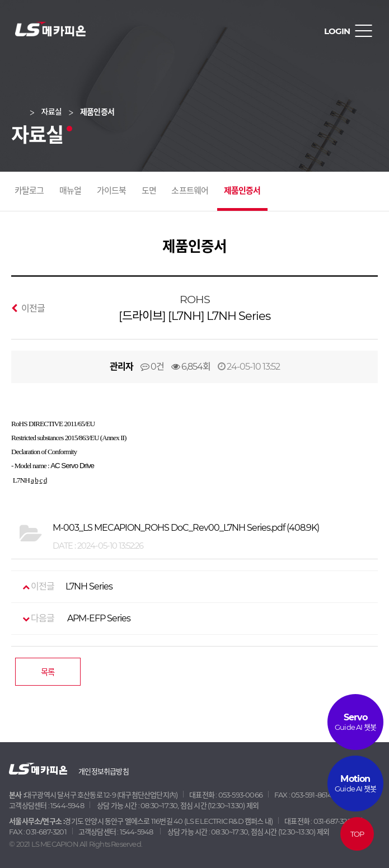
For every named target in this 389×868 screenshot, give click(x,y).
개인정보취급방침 (104, 771)
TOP (357, 834)
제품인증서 (242, 190)
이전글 (28, 308)
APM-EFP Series (71, 619)
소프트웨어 (190, 190)
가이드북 (112, 190)
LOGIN (337, 31)
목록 (48, 672)
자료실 (51, 112)
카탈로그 (29, 190)
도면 (149, 190)
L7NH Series (67, 587)
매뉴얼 (71, 190)
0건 (152, 367)
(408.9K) (186, 528)
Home (25, 112)
